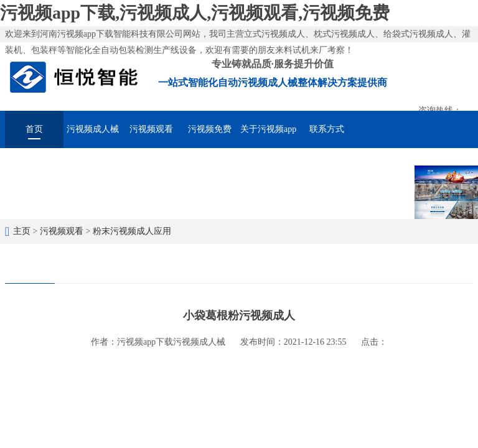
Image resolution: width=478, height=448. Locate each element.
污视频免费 (210, 129)
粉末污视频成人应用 (132, 231)
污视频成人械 (93, 129)
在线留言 (385, 164)
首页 (34, 129)
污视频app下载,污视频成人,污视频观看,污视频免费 (195, 13)
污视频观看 (151, 129)
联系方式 (327, 129)
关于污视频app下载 (268, 136)
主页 (22, 231)
